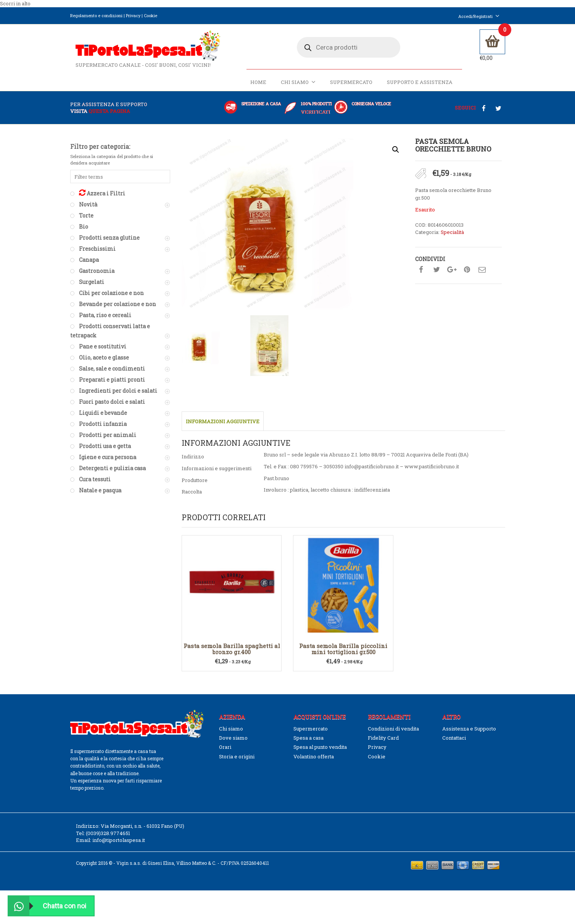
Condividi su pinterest (467, 274)
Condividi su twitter (436, 274)
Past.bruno (276, 482)
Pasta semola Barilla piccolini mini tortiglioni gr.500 (343, 653)
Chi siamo (297, 86)
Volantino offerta (314, 761)
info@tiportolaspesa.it (119, 845)
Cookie (151, 15)
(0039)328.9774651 (108, 837)
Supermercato (350, 87)
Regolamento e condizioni (96, 15)
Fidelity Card (383, 742)
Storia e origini (237, 761)
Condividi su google (452, 274)
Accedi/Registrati (479, 16)
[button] (396, 154)
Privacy (133, 15)
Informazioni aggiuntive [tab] (223, 426)
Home (257, 87)
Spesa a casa (308, 742)
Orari (225, 751)
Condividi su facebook (421, 274)
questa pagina (109, 115)
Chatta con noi (47, 906)
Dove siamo (233, 742)
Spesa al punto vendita (320, 751)
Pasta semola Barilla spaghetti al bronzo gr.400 (232, 653)
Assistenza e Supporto (469, 733)
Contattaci (454, 742)
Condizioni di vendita (393, 733)
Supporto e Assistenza (419, 87)
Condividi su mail (482, 274)
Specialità (452, 236)
